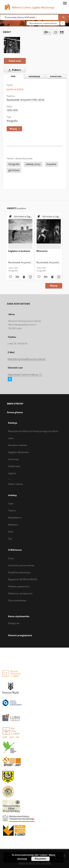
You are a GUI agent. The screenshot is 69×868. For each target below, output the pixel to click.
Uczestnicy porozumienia (21, 565)
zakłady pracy (33, 164)
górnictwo (14, 170)
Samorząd (13, 459)
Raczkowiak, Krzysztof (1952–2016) (25, 100)
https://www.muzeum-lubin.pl (25, 374)
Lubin (11, 438)
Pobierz (14, 70)
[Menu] (65, 3)
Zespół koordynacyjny (19, 572)
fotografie (14, 164)
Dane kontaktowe (17, 600)
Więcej (54, 286)
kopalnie (51, 164)
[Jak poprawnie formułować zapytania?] (63, 23)
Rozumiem (40, 859)
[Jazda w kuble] (12, 45)
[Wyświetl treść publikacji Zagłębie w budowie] (24, 277)
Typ (10, 539)
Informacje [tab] (34, 77)
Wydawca (13, 525)
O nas (11, 558)
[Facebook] (10, 379)
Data (11, 532)
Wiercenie (42, 251)
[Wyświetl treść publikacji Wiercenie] (52, 277)
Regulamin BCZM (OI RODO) (23, 579)
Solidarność (14, 466)
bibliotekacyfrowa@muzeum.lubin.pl (27, 359)
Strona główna (15, 412)
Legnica (12, 473)
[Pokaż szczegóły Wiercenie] (58, 277)
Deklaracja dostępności (20, 593)
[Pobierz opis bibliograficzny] (17, 277)
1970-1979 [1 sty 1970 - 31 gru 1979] (12, 110)
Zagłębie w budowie (19, 251)
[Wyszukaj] (64, 17)
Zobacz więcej (15, 484)
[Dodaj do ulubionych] (55, 32)
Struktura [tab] (56, 77)
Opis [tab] (13, 77)
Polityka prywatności (19, 586)
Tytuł (11, 504)
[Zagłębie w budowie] (21, 231)
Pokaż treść (15, 61)
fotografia (12, 121)
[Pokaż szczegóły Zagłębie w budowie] (30, 277)
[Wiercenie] (49, 231)
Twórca (12, 511)
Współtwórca (15, 518)
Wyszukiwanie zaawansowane (43, 23)
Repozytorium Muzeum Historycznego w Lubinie (33, 431)
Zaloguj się (14, 623)
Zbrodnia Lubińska (18, 445)
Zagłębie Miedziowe (18, 452)
